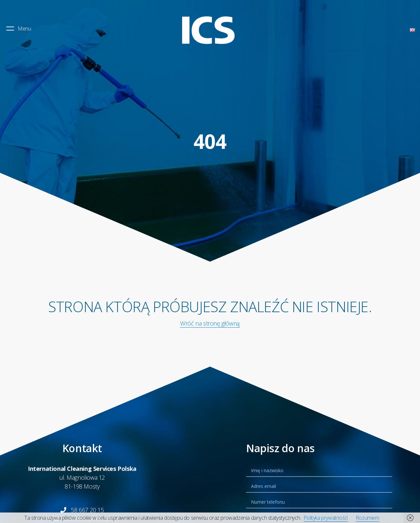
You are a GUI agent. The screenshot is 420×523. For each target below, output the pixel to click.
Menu (18, 29)
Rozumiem (367, 518)
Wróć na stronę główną (210, 323)
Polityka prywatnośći (326, 518)
